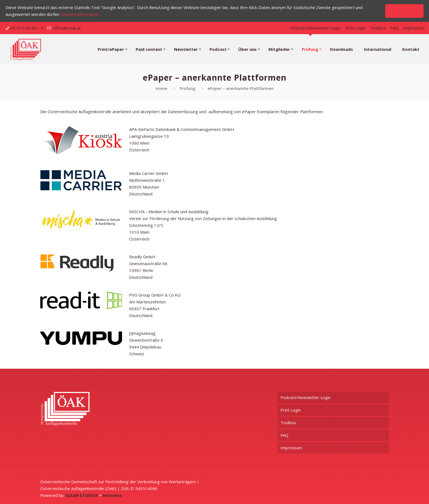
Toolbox (378, 28)
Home (162, 88)
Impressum (414, 28)
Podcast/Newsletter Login (316, 28)
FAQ (394, 28)
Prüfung (188, 88)
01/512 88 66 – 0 (27, 28)
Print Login (355, 28)
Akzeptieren (404, 11)
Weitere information (80, 14)
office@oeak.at (67, 28)
